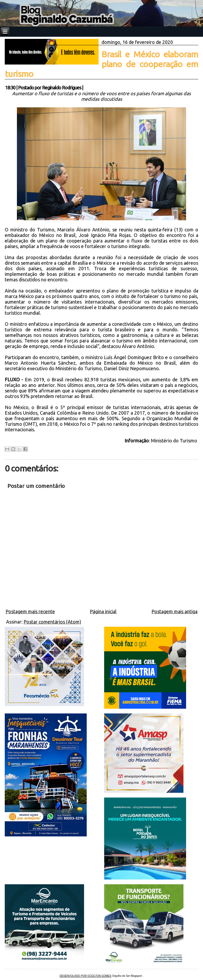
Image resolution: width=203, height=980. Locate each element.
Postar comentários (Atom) (52, 622)
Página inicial (103, 611)
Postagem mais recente (30, 611)
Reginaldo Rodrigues (62, 88)
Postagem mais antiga (174, 611)
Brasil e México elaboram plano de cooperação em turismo (102, 64)
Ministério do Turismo (175, 441)
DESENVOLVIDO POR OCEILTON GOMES (86, 976)
